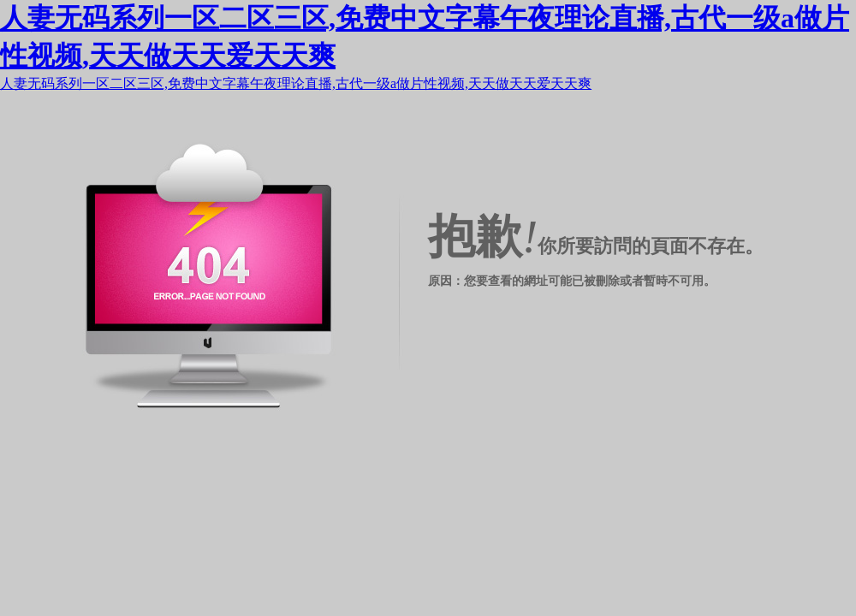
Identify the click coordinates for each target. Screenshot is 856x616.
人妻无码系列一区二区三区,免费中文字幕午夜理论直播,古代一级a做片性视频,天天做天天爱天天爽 (296, 83)
